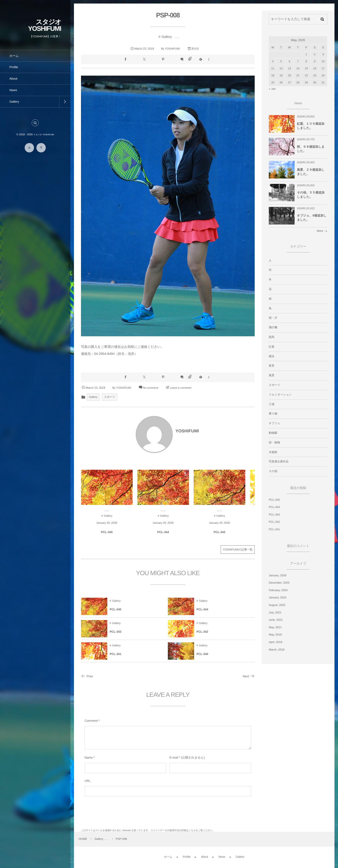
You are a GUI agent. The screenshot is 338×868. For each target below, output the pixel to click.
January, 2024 (278, 597)
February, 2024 (278, 590)
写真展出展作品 (279, 461)
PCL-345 (107, 536)
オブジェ (275, 423)
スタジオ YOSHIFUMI (45, 25)
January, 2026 (278, 575)
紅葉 (272, 347)
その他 (273, 471)
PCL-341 (115, 658)
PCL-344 (163, 536)
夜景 (272, 366)
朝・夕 (273, 318)
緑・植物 (274, 442)
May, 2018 (275, 635)
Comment (91, 721)
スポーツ (109, 397)
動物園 (273, 433)
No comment (151, 388)
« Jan (272, 89)
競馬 (272, 337)
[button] (35, 123)
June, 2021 (276, 620)
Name (89, 758)
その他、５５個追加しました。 (311, 195)
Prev (87, 676)
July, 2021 (275, 612)
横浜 (272, 356)
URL (88, 781)
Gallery (167, 37)
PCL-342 (202, 635)
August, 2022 (277, 605)
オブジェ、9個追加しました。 (312, 218)
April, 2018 (275, 642)
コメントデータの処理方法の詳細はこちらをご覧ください (181, 831)
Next (249, 676)
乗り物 (273, 414)
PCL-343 (219, 536)
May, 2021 (275, 627)
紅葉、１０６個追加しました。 (311, 126)
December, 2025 (279, 583)
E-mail (174, 758)
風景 (272, 375)
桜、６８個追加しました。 (311, 149)
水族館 (273, 452)
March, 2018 (277, 650)
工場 (272, 404)
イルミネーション (280, 395)
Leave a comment (181, 388)
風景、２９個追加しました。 (311, 172)
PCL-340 (202, 658)
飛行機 (273, 327)
